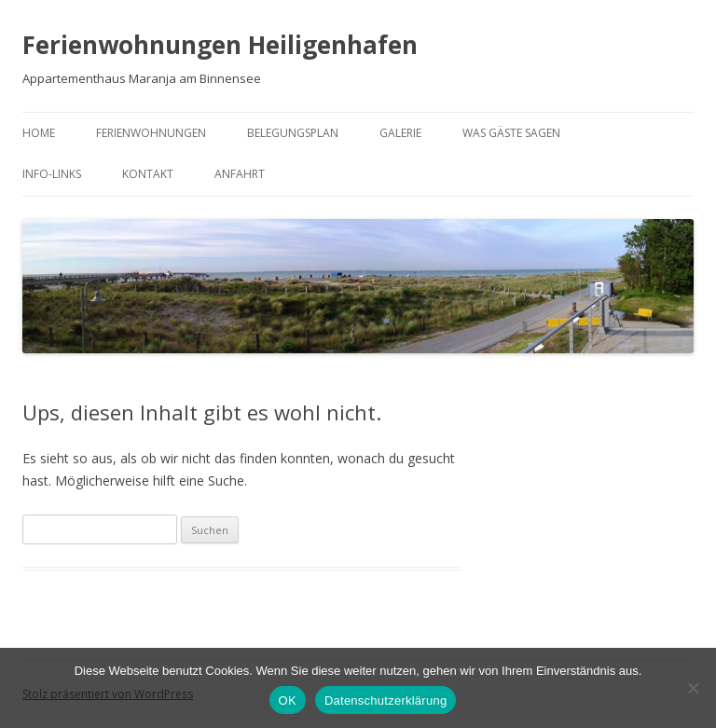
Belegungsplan (293, 133)
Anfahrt (240, 174)
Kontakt (148, 174)
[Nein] (693, 688)
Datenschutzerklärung (386, 701)
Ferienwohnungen (151, 133)
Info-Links (52, 174)
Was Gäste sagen (511, 133)
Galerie (400, 133)
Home (39, 133)
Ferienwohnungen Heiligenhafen (220, 45)
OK (288, 701)
